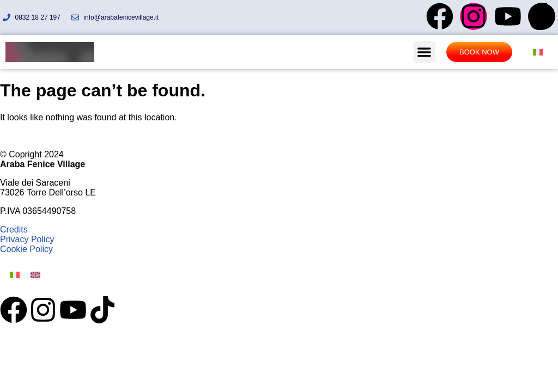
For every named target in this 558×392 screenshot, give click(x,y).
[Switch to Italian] (538, 52)
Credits (14, 229)
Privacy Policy (27, 239)
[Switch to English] (35, 275)
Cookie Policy (26, 249)
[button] (425, 52)
